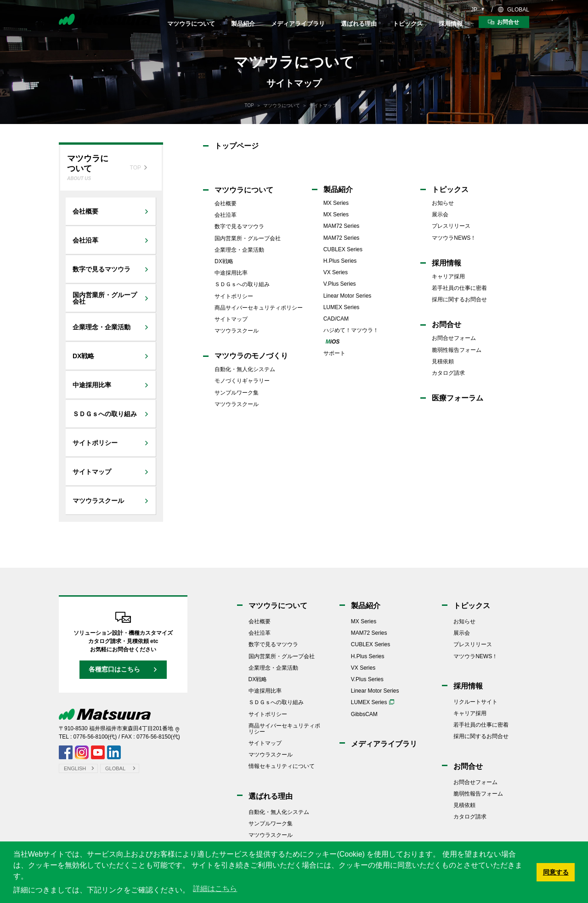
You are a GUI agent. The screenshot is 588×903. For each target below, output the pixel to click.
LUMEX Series (342, 307)
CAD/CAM (336, 319)
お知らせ (443, 203)
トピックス (408, 24)
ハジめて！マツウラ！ (351, 330)
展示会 (440, 214)
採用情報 (451, 24)
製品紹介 (243, 24)
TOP (249, 105)
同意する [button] (556, 872)
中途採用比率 (231, 273)
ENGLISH (75, 768)
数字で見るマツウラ (239, 226)
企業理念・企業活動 (239, 250)
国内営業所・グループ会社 (248, 238)
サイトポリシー (234, 296)
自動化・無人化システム (245, 369)
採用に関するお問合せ (459, 299)
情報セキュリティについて (282, 766)
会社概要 (226, 203)
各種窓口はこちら (114, 669)
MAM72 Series (342, 226)
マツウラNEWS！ (454, 238)
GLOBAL (518, 10)
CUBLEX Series (343, 249)
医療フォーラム (458, 398)
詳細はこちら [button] (215, 889)
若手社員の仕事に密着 (459, 288)
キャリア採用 (448, 277)
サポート (334, 353)
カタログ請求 (448, 373)
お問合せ (447, 325)
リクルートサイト (475, 702)
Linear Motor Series (348, 296)
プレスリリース (451, 226)
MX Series (336, 203)
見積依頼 (443, 361)
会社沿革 (226, 215)
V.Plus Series (340, 284)
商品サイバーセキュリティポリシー (259, 308)
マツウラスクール (237, 331)
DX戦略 (224, 261)
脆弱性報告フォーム (457, 350)
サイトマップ (231, 319)
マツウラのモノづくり (251, 356)
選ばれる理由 (359, 24)
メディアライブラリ (298, 24)
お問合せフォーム (454, 338)
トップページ (237, 146)
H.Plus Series (340, 261)
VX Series (336, 272)
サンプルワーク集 (237, 393)
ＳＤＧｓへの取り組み (242, 284)
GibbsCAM (364, 714)
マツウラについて (191, 24)
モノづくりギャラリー (242, 381)
